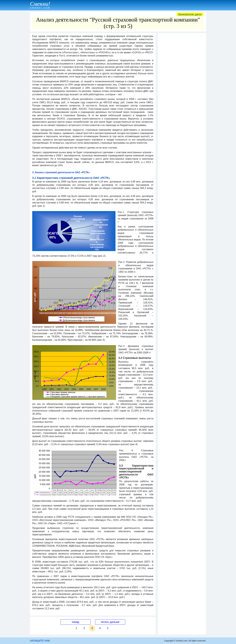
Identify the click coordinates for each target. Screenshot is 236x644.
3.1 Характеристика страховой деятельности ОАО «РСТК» (71, 178)
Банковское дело (190, 14)
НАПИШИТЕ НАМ (40, 641)
